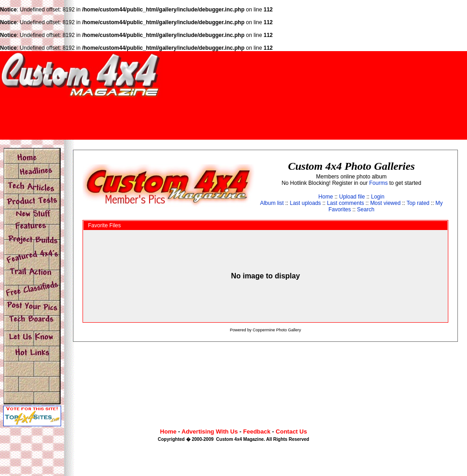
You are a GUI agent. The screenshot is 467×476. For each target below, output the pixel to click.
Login (378, 197)
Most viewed (386, 203)
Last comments (345, 203)
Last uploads (306, 203)
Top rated (418, 203)
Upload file (352, 197)
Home (326, 197)
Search (366, 209)
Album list (272, 203)
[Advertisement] (301, 118)
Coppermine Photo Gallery (277, 330)
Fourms (379, 183)
